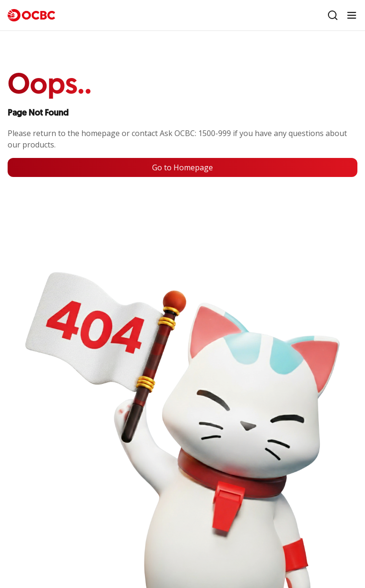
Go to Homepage (182, 167)
